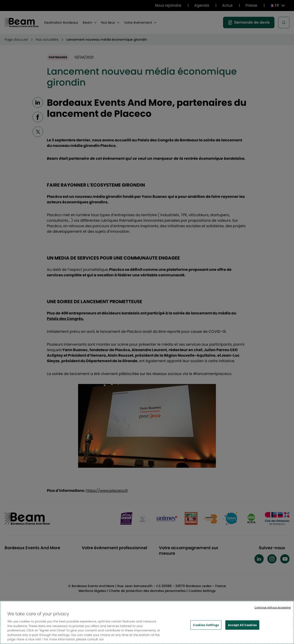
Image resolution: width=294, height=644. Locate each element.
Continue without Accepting (273, 608)
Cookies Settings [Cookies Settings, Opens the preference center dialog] (206, 626)
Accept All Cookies (242, 626)
